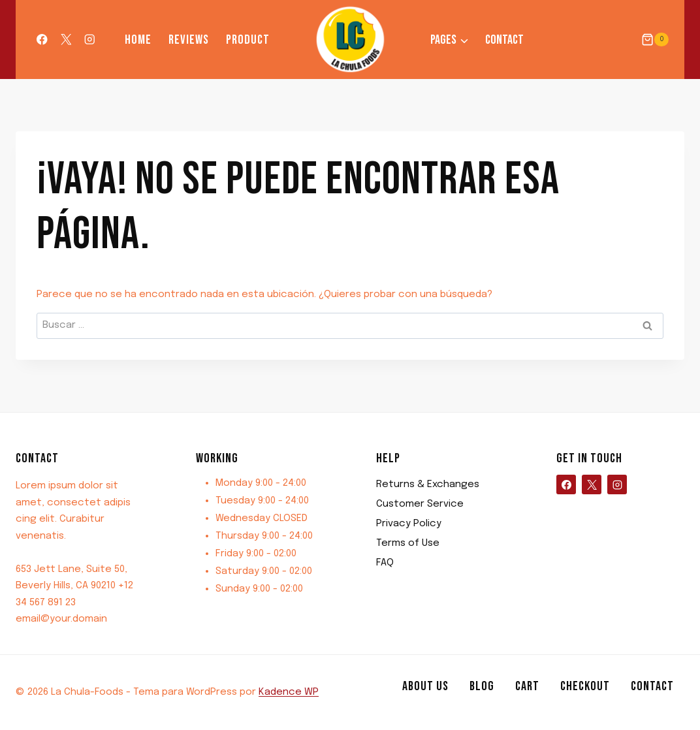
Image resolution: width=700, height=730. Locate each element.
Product (248, 40)
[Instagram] (90, 40)
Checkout (585, 686)
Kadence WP (289, 692)
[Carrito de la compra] (655, 40)
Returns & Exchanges (428, 484)
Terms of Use (408, 543)
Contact (504, 40)
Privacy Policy (409, 524)
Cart (527, 686)
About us (425, 686)
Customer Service (420, 504)
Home (138, 40)
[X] (66, 40)
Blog (482, 686)
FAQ (385, 563)
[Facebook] (42, 40)
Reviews (189, 40)
